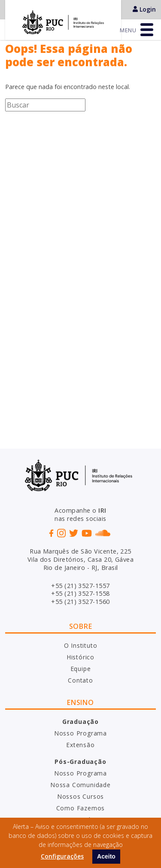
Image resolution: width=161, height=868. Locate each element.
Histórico (80, 657)
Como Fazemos (81, 808)
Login (144, 9)
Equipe (81, 669)
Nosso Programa (80, 733)
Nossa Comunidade (80, 785)
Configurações (62, 856)
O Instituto (81, 645)
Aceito (106, 856)
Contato (80, 680)
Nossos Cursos (80, 796)
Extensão (80, 745)
